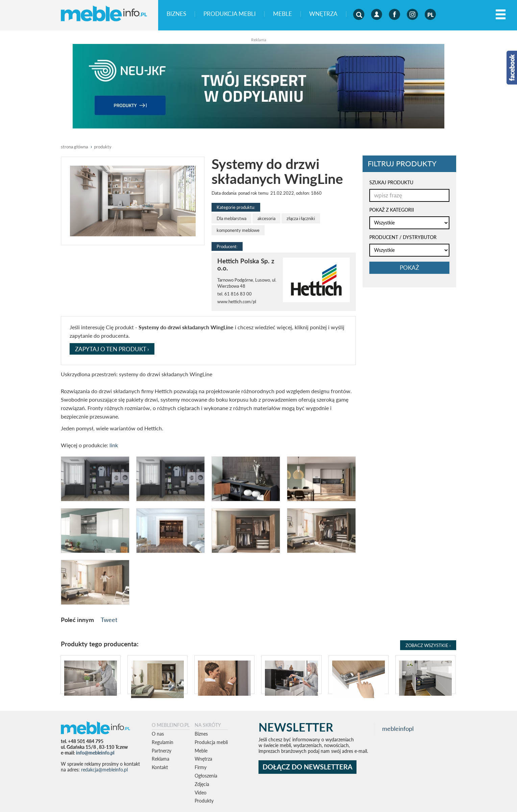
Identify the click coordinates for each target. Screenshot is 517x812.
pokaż (409, 268)
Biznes (176, 14)
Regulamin (163, 742)
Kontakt (160, 767)
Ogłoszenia (206, 776)
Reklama (161, 759)
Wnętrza (323, 14)
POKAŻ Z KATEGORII (392, 210)
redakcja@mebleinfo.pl (104, 770)
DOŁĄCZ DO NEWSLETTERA (307, 767)
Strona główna (74, 147)
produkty (103, 147)
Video (201, 793)
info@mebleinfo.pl (95, 753)
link (114, 445)
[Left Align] (501, 15)
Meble (282, 14)
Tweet (109, 620)
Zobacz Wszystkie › (428, 645)
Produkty (204, 801)
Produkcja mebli (230, 14)
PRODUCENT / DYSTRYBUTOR (403, 237)
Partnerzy (162, 751)
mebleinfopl (398, 729)
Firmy (201, 767)
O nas (158, 734)
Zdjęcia (202, 784)
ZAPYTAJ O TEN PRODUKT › (112, 349)
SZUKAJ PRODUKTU (391, 182)
